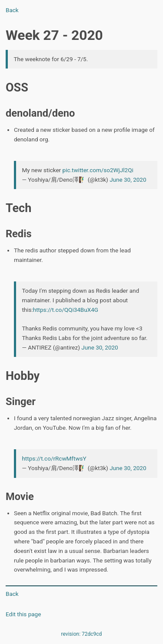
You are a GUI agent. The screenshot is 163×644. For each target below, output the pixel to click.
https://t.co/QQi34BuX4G (66, 310)
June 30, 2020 (128, 180)
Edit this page (23, 614)
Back (12, 10)
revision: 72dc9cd (82, 634)
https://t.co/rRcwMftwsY (54, 458)
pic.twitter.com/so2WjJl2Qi (98, 170)
